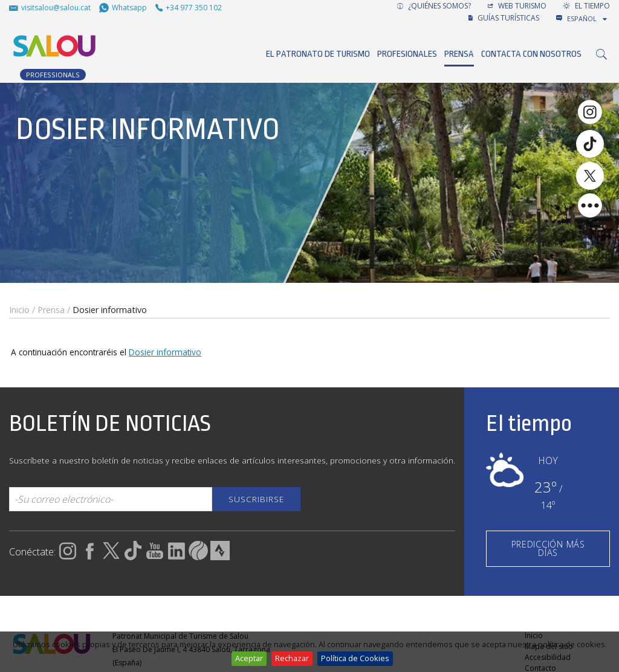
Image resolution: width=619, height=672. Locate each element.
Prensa (459, 54)
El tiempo (587, 6)
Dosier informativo (165, 352)
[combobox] (588, 19)
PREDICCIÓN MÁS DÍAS (548, 548)
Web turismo (517, 6)
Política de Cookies (355, 658)
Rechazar (292, 658)
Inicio (19, 310)
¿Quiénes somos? (434, 6)
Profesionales (407, 54)
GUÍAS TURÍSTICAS (504, 18)
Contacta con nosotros (531, 54)
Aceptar (249, 658)
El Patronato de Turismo (318, 54)
